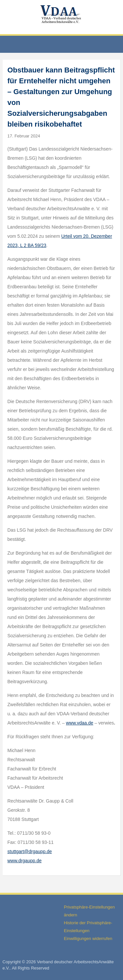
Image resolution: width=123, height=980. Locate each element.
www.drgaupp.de (25, 861)
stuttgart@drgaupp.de (30, 851)
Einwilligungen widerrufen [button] (88, 939)
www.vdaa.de (80, 723)
